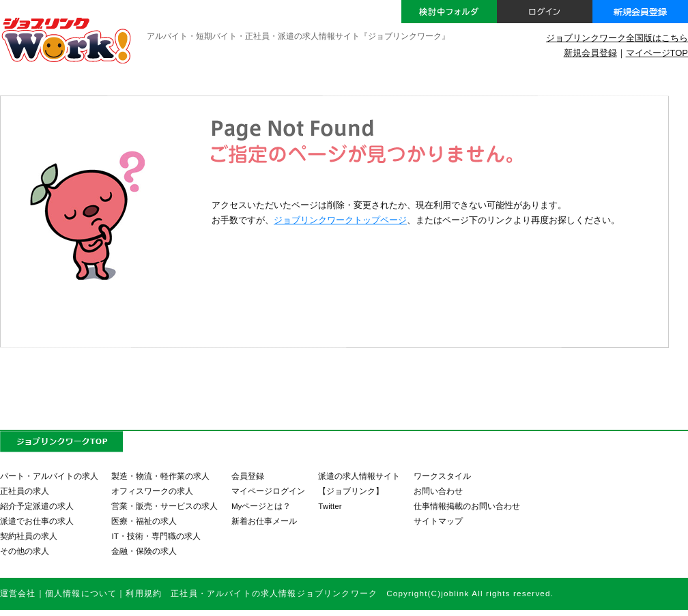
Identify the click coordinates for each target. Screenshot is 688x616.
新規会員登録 (590, 53)
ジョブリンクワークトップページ (340, 220)
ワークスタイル (442, 476)
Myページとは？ (261, 506)
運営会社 (18, 593)
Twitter (330, 506)
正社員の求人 (25, 491)
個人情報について (81, 593)
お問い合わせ (438, 491)
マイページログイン (268, 491)
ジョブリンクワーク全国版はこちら (617, 38)
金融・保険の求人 (144, 551)
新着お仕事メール (264, 521)
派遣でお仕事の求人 (37, 521)
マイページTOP (657, 53)
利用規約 (144, 593)
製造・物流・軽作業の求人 (160, 476)
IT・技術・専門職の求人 (156, 536)
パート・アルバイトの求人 (49, 476)
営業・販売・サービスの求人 (164, 506)
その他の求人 (25, 551)
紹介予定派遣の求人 (37, 506)
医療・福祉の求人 (144, 521)
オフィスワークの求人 (152, 491)
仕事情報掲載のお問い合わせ (467, 506)
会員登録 (248, 476)
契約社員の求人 (29, 536)
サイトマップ (438, 521)
